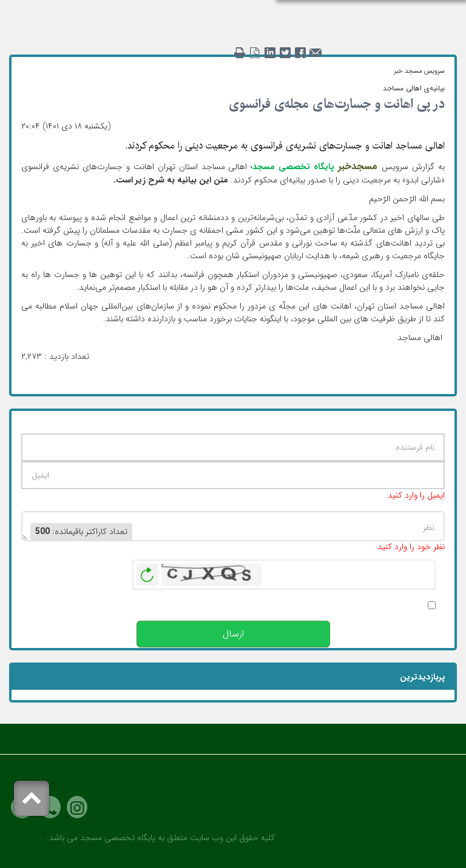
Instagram (77, 808)
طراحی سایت (140, 855)
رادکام (100, 855)
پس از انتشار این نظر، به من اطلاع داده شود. (348, 605)
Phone (50, 808)
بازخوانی (147, 572)
